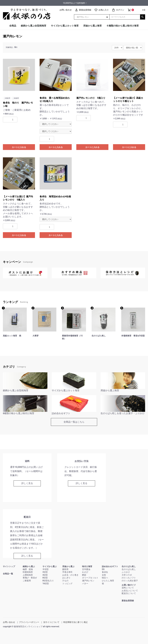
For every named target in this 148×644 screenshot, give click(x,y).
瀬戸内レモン (13, 36)
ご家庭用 (27, 581)
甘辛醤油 (86, 569)
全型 (104, 575)
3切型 (45, 572)
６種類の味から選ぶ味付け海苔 (123, 26)
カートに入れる (19, 147)
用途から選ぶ (68, 566)
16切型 (46, 583)
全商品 (13, 26)
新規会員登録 (128, 601)
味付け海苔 (87, 566)
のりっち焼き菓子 (130, 581)
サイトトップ (9, 566)
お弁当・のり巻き (70, 575)
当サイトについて (51, 622)
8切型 (45, 578)
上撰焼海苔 (28, 575)
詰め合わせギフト (110, 566)
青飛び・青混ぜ (30, 578)
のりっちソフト (129, 578)
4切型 (45, 575)
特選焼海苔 (28, 572)
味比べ (105, 578)
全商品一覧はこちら (74, 422)
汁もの (65, 581)
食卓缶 (105, 572)
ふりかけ (126, 572)
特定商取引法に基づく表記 (75, 622)
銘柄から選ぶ (29, 566)
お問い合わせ (9, 622)
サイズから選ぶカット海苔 (65, 26)
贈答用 (65, 569)
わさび (85, 572)
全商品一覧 (8, 574)
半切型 (46, 569)
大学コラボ (127, 575)
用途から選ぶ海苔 (92, 26)
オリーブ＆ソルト (90, 578)
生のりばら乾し (129, 566)
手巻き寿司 (67, 572)
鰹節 (84, 575)
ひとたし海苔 (108, 581)
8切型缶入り (48, 581)
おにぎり (66, 578)
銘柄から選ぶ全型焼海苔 (34, 26)
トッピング (67, 583)
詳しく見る (27, 483)
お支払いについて (130, 591)
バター (85, 583)
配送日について (129, 593)
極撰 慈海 (28, 569)
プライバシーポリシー (29, 622)
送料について (128, 588)
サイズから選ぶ (50, 566)
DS (103, 569)
